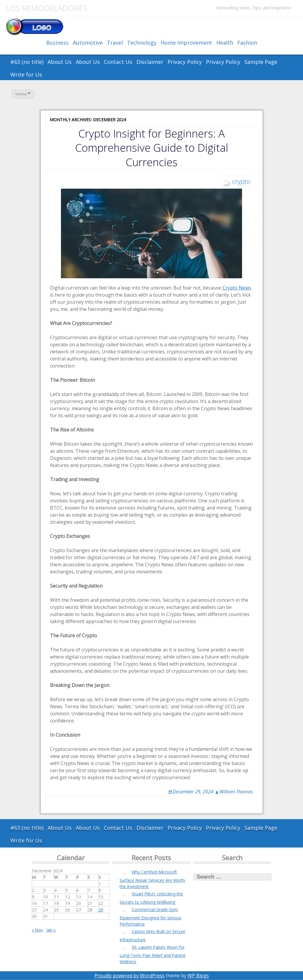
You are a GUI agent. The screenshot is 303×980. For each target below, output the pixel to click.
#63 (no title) (27, 62)
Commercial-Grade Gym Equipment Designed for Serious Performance (150, 917)
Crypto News (237, 288)
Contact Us (118, 62)
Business (57, 43)
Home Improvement (186, 43)
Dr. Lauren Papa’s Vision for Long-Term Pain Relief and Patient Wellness (153, 954)
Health (225, 43)
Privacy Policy (185, 62)
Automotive (88, 43)
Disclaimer (150, 62)
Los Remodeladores (47, 8)
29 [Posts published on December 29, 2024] (101, 910)
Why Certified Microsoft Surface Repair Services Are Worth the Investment (152, 879)
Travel (115, 43)
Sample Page (261, 62)
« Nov (37, 930)
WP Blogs (198, 976)
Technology (142, 43)
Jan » (51, 930)
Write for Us (26, 75)
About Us (60, 62)
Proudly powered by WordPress (129, 976)
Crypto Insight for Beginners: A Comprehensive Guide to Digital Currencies (152, 148)
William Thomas (236, 792)
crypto (241, 181)
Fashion (247, 43)
